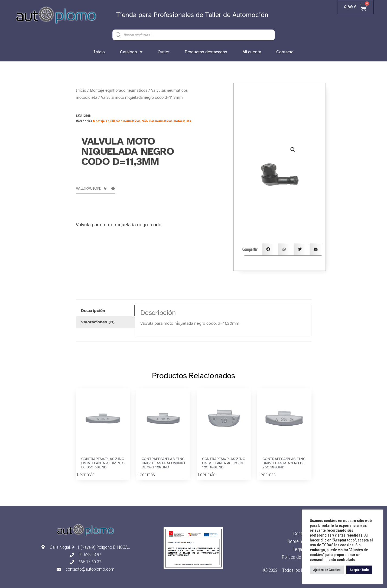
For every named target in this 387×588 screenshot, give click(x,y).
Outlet (164, 52)
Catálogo (131, 52)
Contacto (285, 52)
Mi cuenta (252, 52)
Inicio (99, 52)
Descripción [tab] (93, 311)
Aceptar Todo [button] (359, 570)
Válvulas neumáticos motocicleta (167, 121)
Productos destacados (206, 52)
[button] (96, 190)
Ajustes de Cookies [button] (327, 570)
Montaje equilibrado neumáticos (119, 90)
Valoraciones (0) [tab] (98, 322)
